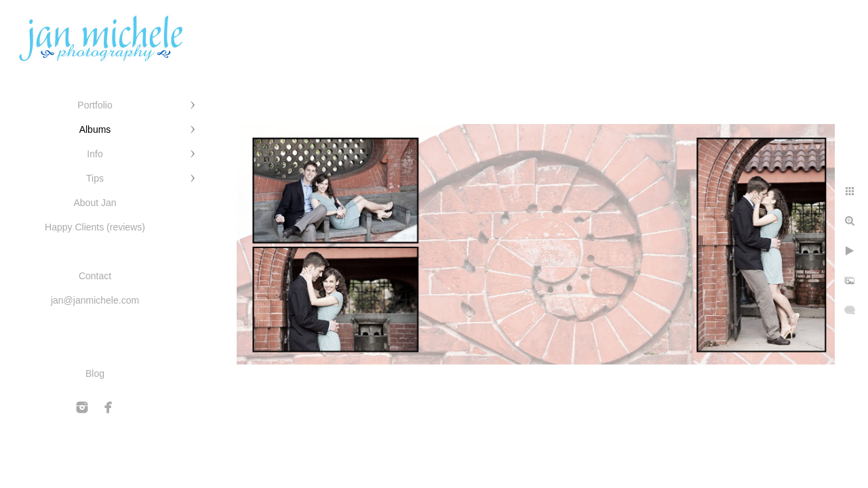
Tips (95, 178)
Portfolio (95, 105)
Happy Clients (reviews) (95, 227)
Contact (95, 276)
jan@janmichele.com (95, 300)
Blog (95, 373)
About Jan (95, 203)
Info (95, 154)
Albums (95, 129)
